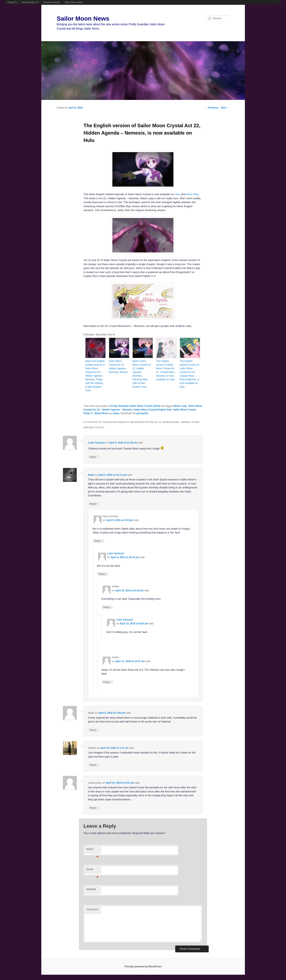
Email (92, 870)
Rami (91, 475)
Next (225, 108)
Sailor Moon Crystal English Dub (153, 410)
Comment (92, 909)
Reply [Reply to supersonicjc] (94, 808)
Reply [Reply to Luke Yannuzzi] (94, 457)
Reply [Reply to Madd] (94, 730)
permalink (142, 413)
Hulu (177, 194)
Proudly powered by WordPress (143, 967)
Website (91, 889)
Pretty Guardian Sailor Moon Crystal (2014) (135, 406)
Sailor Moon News (74, 2)
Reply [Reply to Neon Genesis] (98, 541)
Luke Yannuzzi (96, 443)
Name (92, 850)
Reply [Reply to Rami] (94, 504)
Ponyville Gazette (52, 2)
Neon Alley (192, 194)
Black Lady (180, 406)
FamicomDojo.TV (30, 2)
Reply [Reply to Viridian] (94, 765)
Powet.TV (12, 2)
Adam (116, 413)
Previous (211, 108)
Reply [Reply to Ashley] (107, 607)
